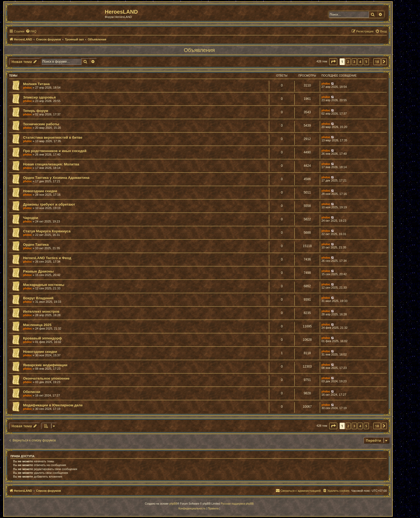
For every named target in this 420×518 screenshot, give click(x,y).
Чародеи (31, 218)
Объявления (199, 50)
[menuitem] (31, 31)
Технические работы (41, 124)
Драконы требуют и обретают (49, 204)
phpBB (173, 504)
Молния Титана (36, 84)
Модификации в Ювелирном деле (53, 405)
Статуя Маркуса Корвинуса (47, 231)
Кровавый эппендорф (42, 338)
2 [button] (348, 62)
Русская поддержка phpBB (237, 504)
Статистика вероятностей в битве (53, 137)
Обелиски (32, 392)
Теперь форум (36, 111)
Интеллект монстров (41, 311)
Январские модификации (45, 365)
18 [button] (377, 62)
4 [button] (360, 62)
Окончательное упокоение (46, 378)
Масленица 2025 (37, 325)
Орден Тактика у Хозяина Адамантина (56, 178)
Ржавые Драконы (38, 271)
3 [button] (354, 62)
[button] (333, 62)
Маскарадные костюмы (44, 285)
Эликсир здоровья (39, 97)
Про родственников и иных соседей (55, 151)
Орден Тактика (36, 245)
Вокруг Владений (38, 298)
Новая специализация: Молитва (51, 164)
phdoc (27, 88)
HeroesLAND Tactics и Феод (47, 258)
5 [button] (366, 62)
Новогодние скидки (40, 191)
